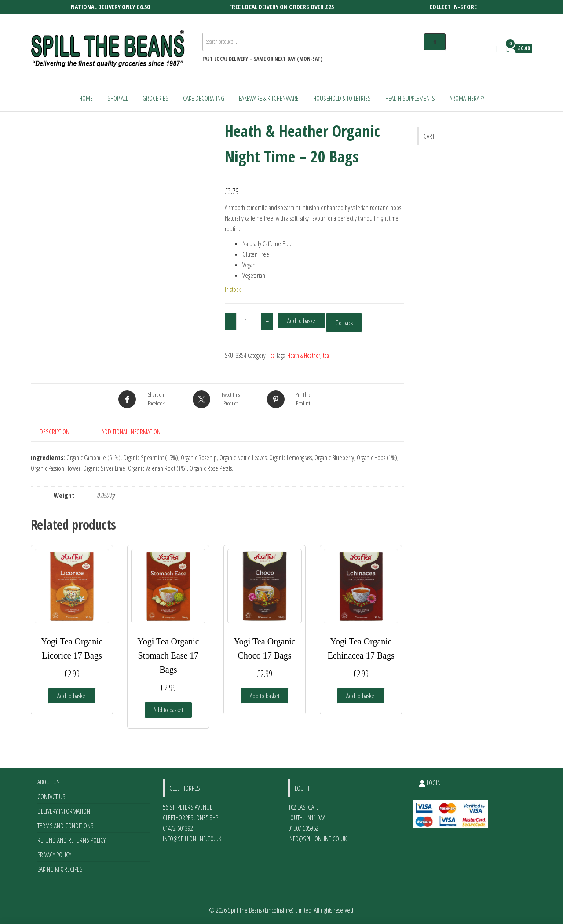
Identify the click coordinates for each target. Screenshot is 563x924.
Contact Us (51, 796)
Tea (271, 355)
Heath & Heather (304, 355)
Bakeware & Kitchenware (269, 98)
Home (86, 98)
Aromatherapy (467, 98)
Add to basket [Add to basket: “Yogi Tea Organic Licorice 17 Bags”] (72, 696)
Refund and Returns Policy (71, 840)
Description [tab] (55, 431)
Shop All (118, 98)
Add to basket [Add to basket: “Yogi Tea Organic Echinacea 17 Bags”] (361, 696)
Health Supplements (410, 98)
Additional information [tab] (131, 431)
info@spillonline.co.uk (192, 839)
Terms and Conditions (66, 825)
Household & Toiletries (342, 98)
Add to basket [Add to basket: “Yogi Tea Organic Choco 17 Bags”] (265, 696)
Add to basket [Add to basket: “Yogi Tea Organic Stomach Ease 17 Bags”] (168, 710)
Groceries (155, 98)
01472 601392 (178, 828)
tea (326, 355)
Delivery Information (64, 811)
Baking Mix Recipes (60, 869)
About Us (49, 782)
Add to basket (302, 320)
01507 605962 (303, 828)
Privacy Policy (54, 854)
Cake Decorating (204, 98)
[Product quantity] (249, 321)
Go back (344, 323)
